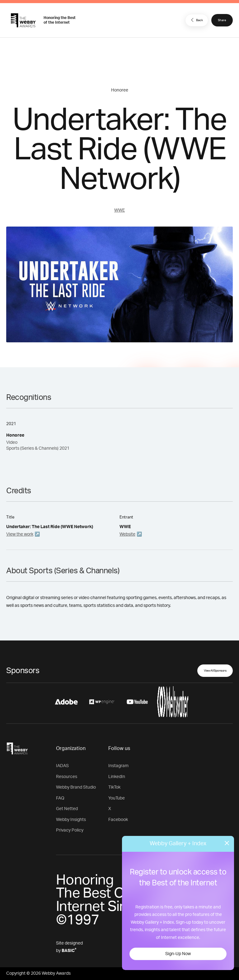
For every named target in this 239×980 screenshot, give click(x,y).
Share (222, 20)
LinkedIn (117, 777)
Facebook (118, 820)
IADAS (62, 766)
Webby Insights (71, 820)
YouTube (117, 798)
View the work (20, 534)
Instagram (118, 766)
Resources (67, 777)
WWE (119, 210)
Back (196, 20)
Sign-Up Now (178, 954)
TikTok (114, 787)
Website (127, 534)
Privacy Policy (70, 830)
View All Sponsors (215, 671)
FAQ (60, 798)
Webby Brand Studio (76, 787)
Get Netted (67, 809)
